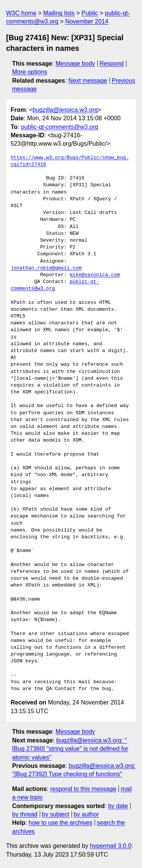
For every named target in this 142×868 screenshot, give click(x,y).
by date (118, 806)
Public (90, 13)
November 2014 (87, 21)
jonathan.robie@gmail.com (46, 268)
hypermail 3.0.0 (110, 846)
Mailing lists (59, 13)
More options (30, 72)
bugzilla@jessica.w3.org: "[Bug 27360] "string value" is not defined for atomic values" (70, 749)
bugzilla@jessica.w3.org (65, 110)
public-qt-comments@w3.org (59, 127)
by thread (25, 814)
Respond (112, 64)
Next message (88, 81)
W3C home (21, 13)
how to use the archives (61, 823)
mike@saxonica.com (95, 275)
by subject (56, 814)
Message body (75, 64)
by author (86, 814)
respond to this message (83, 789)
